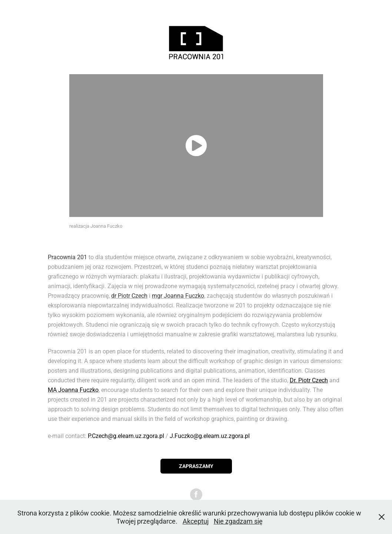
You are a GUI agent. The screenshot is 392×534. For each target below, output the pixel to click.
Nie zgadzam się (238, 521)
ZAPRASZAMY (196, 466)
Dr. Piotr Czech (309, 380)
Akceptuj (196, 521)
